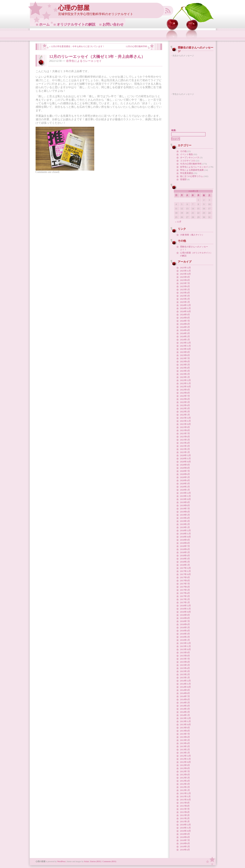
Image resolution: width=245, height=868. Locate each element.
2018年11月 (185, 534)
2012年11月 (185, 759)
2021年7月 (185, 433)
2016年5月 (185, 627)
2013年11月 (185, 721)
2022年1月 (185, 415)
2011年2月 (185, 818)
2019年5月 (185, 515)
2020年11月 (185, 458)
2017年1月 (185, 602)
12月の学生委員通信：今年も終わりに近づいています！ (78, 46)
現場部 (183, 179)
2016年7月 (185, 621)
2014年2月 (185, 712)
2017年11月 (185, 571)
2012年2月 (185, 787)
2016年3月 (185, 634)
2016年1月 (185, 640)
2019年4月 (185, 518)
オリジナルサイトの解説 (76, 24)
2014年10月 (186, 687)
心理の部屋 (74, 8)
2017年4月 (185, 593)
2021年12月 (186, 418)
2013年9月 (185, 728)
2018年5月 (185, 552)
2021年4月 (185, 443)
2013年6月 (185, 737)
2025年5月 (185, 289)
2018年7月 (185, 546)
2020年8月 (185, 468)
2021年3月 (185, 446)
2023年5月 (185, 365)
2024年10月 (186, 311)
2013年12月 (186, 718)
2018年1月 (185, 565)
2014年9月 (185, 690)
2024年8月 (185, 318)
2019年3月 (185, 521)
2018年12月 (186, 530)
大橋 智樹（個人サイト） (192, 235)
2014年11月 (185, 684)
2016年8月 (185, 618)
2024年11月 (185, 308)
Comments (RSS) (109, 861)
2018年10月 (186, 537)
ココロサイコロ (188, 161)
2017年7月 (185, 584)
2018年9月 (185, 540)
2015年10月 (186, 649)
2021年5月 (185, 440)
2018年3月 (185, 559)
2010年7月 (185, 840)
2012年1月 (185, 790)
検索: (174, 130)
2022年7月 (185, 396)
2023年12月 (186, 343)
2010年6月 (185, 843)
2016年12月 (186, 606)
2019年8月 (185, 505)
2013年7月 (185, 734)
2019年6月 (185, 512)
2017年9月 (185, 577)
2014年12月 (186, 681)
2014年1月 (185, 715)
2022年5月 (185, 402)
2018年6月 (185, 549)
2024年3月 (185, 333)
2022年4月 (185, 405)
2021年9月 (185, 427)
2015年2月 (185, 674)
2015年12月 (186, 643)
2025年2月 (185, 299)
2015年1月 (185, 678)
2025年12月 (186, 268)
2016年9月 (185, 615)
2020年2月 (185, 487)
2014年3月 (185, 709)
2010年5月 (185, 846)
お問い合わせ (113, 24)
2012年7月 (185, 771)
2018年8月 (185, 543)
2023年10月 (186, 349)
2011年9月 (185, 803)
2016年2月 (185, 637)
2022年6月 (185, 399)
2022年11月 (185, 383)
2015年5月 (185, 665)
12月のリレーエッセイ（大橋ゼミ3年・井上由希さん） (97, 57)
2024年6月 (185, 324)
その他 (183, 151)
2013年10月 (186, 724)
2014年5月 (185, 703)
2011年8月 (185, 806)
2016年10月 (186, 612)
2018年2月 (185, 562)
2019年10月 (186, 499)
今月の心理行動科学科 (191, 164)
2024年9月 (185, 314)
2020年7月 (185, 471)
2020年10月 (186, 462)
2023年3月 (185, 371)
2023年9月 (185, 352)
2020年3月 (185, 483)
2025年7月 (185, 283)
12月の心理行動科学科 (136, 46)
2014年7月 (185, 696)
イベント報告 (187, 154)
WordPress (61, 861)
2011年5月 (185, 815)
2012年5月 (185, 778)
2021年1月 (185, 452)
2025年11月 (185, 271)
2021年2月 (185, 449)
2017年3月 (185, 596)
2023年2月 (185, 374)
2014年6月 (185, 699)
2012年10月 (186, 762)
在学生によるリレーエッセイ (84, 61)
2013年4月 (185, 743)
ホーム (44, 24)
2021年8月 (185, 430)
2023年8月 (185, 355)
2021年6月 (185, 437)
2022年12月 (186, 380)
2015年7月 (185, 659)
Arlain (86, 861)
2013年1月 (185, 753)
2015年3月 (185, 671)
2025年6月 (185, 286)
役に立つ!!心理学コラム (192, 176)
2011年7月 (185, 809)
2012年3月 (185, 784)
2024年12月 (186, 305)
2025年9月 (185, 277)
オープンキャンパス (190, 157)
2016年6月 (185, 624)
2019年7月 (185, 509)
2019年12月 (186, 493)
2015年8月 (185, 656)
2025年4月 (185, 293)
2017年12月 (186, 568)
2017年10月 (186, 574)
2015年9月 (185, 652)
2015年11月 (185, 646)
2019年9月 (185, 502)
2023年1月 (185, 377)
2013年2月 (185, 749)
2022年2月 (185, 412)
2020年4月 (185, 480)
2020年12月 (186, 455)
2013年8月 (185, 731)
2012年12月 (186, 756)
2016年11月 (185, 609)
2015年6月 (185, 662)
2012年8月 (185, 768)
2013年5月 (185, 740)
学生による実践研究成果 (192, 170)
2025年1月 (185, 302)
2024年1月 (185, 340)
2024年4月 (185, 330)
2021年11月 (185, 421)
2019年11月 (185, 496)
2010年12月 (186, 825)
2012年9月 (185, 765)
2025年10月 (186, 274)
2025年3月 (185, 296)
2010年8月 (185, 837)
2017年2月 (185, 599)
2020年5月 (185, 477)
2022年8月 (185, 393)
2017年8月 (185, 580)
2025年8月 (185, 280)
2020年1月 (185, 490)
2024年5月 (185, 327)
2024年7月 (185, 321)
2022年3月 (185, 408)
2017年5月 (185, 590)
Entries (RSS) (96, 861)
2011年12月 (185, 793)
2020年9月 (185, 465)
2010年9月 (185, 834)
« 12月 (178, 222)
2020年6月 (185, 474)
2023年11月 (185, 346)
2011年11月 (185, 796)
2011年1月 (185, 821)
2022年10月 (186, 386)
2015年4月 (185, 668)
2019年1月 (185, 527)
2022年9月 (185, 390)
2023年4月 (185, 368)
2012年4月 (185, 781)
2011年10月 (185, 800)
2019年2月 (185, 524)
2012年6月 (185, 775)
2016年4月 (185, 631)
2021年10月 (186, 424)
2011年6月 (185, 812)
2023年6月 (185, 361)
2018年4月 (185, 555)
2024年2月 (185, 336)
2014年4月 (185, 706)
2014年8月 (185, 693)
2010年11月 (185, 828)
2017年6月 (185, 587)
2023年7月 (185, 358)
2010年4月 (185, 850)
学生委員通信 (187, 173)
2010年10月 (186, 831)
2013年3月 (185, 746)
